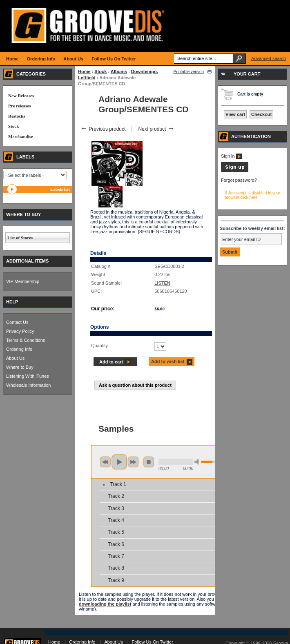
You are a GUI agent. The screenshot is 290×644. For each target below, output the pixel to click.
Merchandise (21, 136)
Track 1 (118, 484)
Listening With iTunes (28, 376)
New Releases (21, 96)
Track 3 (116, 508)
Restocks (17, 116)
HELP (12, 302)
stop (149, 462)
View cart (235, 114)
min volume (198, 462)
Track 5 (116, 532)
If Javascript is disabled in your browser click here (252, 195)
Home (84, 71)
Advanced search (269, 58)
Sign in (231, 156)
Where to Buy (20, 367)
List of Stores (20, 238)
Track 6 (116, 544)
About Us (15, 358)
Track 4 (116, 520)
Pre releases (19, 106)
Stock (100, 71)
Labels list (60, 189)
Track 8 (116, 568)
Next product (156, 129)
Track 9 (116, 580)
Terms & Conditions (26, 340)
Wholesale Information (28, 385)
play (119, 462)
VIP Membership (23, 281)
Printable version (189, 72)
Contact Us (17, 322)
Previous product (103, 129)
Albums (119, 71)
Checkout (261, 114)
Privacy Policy (20, 331)
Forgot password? (239, 180)
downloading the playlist (105, 604)
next (133, 462)
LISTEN (162, 283)
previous (105, 462)
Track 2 (116, 496)
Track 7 (116, 556)
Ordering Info (19, 349)
